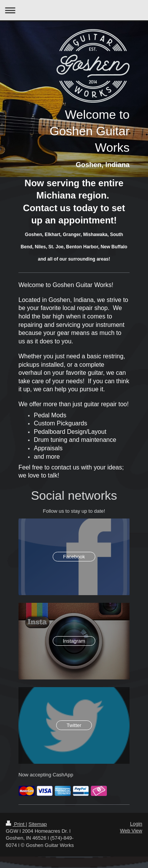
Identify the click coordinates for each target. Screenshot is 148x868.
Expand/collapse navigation (74, 10)
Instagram (74, 641)
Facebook (74, 557)
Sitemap (38, 824)
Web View (131, 831)
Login (136, 824)
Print (16, 824)
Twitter (74, 725)
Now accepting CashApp (46, 775)
